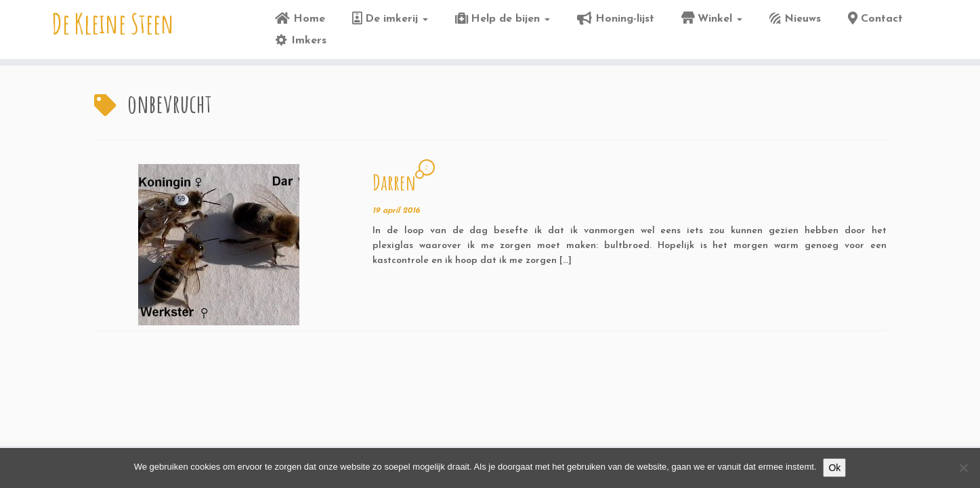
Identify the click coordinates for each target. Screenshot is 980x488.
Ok (834, 468)
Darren (394, 182)
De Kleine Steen (113, 24)
